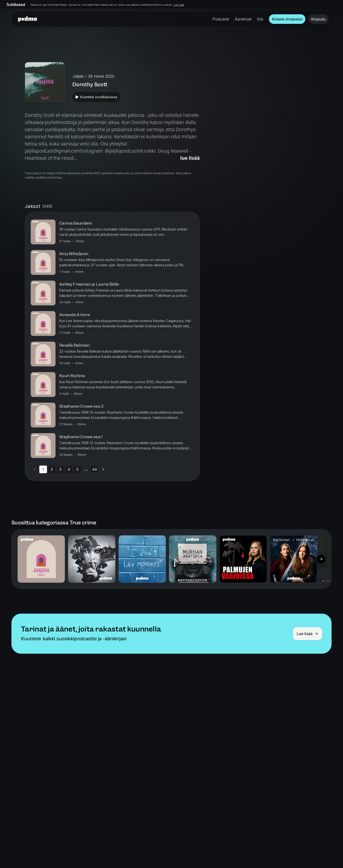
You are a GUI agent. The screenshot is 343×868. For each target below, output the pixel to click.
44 (95, 469)
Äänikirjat (243, 19)
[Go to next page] (103, 469)
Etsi (260, 19)
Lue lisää (179, 5)
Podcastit (221, 19)
